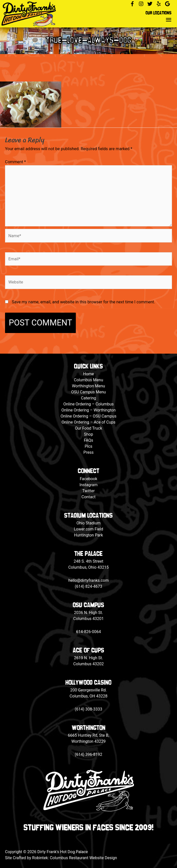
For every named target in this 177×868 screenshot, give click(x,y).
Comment (15, 162)
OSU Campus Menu (88, 392)
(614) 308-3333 (88, 709)
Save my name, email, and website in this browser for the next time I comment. (83, 302)
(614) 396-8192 (88, 754)
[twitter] (151, 4)
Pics (88, 446)
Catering (89, 398)
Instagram (88, 485)
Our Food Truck (88, 428)
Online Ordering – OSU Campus (88, 416)
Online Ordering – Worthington (89, 410)
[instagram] (142, 4)
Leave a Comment (22, 74)
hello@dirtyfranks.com (88, 580)
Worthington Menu (89, 386)
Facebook (88, 479)
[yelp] (160, 4)
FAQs (88, 440)
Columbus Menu (88, 380)
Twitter (88, 491)
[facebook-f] (134, 4)
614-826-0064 (88, 632)
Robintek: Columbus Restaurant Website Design (75, 858)
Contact (89, 497)
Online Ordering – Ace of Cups (88, 422)
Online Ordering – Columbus (88, 404)
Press (88, 452)
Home (88, 374)
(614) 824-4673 (88, 586)
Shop (88, 434)
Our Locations (159, 13)
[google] (168, 4)
